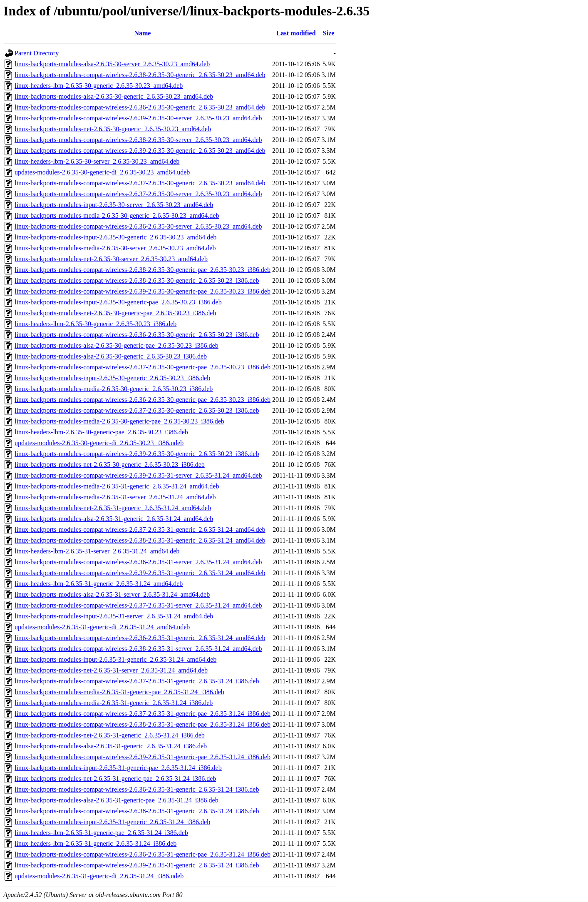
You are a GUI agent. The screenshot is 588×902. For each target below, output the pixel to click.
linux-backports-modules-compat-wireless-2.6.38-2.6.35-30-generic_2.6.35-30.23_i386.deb (137, 280)
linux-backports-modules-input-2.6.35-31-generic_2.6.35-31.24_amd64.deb (115, 659)
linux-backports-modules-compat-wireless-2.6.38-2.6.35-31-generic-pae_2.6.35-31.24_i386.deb (143, 724)
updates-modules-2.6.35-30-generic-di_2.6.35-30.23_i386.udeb (99, 443)
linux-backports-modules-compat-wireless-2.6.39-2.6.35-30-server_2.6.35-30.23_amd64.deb (138, 118)
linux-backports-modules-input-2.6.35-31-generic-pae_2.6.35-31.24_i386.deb (118, 768)
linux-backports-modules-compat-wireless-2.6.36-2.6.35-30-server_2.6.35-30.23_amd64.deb (138, 226)
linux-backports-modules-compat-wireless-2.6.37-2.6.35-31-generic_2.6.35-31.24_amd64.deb (140, 529)
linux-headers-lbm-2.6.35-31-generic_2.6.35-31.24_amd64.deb (99, 584)
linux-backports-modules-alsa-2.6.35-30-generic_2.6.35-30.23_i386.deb (111, 356)
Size (329, 33)
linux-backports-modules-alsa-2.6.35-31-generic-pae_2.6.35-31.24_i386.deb (117, 800)
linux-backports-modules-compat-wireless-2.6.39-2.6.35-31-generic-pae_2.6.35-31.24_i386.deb (143, 757)
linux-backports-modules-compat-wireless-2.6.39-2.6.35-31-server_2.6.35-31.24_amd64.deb (138, 475)
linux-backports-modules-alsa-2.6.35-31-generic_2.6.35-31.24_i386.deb (111, 746)
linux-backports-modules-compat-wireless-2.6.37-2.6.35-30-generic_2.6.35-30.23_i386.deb (137, 410)
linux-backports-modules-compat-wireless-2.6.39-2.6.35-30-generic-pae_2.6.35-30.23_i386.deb (143, 291)
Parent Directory (37, 53)
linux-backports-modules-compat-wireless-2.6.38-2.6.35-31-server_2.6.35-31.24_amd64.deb (138, 649)
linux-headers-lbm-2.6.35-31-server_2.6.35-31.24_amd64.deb (97, 551)
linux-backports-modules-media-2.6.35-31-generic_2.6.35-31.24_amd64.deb (117, 486)
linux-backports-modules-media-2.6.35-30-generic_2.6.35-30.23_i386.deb (114, 389)
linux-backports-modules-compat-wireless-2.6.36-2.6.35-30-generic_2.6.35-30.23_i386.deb (137, 335)
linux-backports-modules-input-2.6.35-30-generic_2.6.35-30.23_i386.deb (112, 378)
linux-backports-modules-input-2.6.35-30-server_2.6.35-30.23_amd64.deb (114, 205)
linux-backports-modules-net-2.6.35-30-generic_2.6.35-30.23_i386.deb (110, 465)
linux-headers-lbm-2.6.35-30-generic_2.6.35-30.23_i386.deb (96, 324)
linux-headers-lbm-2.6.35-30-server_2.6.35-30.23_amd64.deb (97, 161)
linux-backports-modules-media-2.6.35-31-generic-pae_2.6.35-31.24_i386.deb (119, 692)
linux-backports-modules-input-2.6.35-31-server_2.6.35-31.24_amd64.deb (114, 616)
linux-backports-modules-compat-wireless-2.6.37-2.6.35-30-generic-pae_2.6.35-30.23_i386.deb (143, 367)
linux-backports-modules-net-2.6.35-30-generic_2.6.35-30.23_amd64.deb (113, 129)
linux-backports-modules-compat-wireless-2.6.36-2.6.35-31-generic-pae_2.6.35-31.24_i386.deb (143, 854)
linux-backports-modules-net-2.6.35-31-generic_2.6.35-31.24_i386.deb (110, 735)
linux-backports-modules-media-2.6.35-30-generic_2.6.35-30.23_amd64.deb (117, 216)
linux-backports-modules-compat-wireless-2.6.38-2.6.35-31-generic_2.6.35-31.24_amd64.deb (140, 540)
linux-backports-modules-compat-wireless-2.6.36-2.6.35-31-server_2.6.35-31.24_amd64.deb (138, 562)
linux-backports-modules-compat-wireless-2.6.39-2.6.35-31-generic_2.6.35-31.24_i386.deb (137, 865)
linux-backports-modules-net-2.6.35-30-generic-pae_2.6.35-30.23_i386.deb (115, 313)
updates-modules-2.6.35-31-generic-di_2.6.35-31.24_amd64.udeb (102, 627)
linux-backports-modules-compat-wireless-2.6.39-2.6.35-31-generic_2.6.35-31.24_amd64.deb (140, 573)
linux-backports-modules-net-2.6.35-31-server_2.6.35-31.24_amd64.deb (111, 670)
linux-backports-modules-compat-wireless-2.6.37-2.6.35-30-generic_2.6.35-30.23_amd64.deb (140, 183)
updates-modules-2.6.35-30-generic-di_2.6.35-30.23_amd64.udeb (102, 172)
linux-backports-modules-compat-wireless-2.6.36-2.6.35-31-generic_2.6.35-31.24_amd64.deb (140, 638)
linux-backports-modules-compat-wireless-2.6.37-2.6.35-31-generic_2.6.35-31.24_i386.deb (137, 681)
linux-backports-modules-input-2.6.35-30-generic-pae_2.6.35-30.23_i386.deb (118, 302)
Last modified (296, 33)
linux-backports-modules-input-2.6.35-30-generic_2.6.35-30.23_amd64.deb (115, 237)
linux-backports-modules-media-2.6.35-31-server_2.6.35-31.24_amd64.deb (115, 497)
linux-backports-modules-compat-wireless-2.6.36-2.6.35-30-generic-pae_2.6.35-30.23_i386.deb (143, 400)
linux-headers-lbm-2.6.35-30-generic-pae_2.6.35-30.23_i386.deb (101, 432)
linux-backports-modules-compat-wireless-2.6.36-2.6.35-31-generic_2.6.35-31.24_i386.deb (137, 789)
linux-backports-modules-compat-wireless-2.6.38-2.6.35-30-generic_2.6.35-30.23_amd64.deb (140, 75)
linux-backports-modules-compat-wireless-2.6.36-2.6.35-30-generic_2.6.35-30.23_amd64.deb (140, 107)
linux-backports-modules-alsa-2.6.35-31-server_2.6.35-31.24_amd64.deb (112, 594)
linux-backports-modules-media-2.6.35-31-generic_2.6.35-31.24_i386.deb (114, 703)
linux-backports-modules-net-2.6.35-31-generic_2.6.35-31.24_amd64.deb (113, 508)
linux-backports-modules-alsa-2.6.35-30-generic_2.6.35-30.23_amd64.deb (114, 96)
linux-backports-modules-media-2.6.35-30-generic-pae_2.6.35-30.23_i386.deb (119, 421)
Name (142, 33)
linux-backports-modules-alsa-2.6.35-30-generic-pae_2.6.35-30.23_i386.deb (117, 345)
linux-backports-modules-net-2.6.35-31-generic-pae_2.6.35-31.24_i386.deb (115, 779)
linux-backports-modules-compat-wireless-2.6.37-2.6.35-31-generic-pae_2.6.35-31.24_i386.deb (143, 714)
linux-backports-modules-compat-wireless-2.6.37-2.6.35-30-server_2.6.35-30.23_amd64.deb (138, 194)
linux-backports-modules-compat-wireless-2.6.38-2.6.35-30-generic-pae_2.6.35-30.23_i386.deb (143, 270)
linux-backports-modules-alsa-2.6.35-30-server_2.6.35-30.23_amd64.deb (112, 64)
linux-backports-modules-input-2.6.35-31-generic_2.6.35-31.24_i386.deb (112, 822)
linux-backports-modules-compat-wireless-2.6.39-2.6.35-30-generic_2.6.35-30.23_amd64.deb (140, 151)
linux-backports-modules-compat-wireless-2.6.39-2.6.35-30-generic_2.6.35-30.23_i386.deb (137, 454)
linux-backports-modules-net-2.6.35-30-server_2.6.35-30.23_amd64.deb (111, 259)
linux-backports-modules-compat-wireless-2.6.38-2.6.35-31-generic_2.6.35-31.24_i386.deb (137, 811)
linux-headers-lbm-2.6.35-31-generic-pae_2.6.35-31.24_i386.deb (101, 833)
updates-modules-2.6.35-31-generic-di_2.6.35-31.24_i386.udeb (99, 876)
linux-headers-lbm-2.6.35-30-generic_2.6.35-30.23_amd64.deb (99, 86)
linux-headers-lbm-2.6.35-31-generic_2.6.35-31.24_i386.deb (96, 843)
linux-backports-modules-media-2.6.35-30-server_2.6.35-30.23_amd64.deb (115, 248)
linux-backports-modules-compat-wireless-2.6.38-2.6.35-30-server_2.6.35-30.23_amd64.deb (138, 140)
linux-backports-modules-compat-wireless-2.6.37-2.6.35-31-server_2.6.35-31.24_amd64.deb (138, 605)
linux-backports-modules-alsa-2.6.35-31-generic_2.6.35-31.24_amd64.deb (114, 519)
